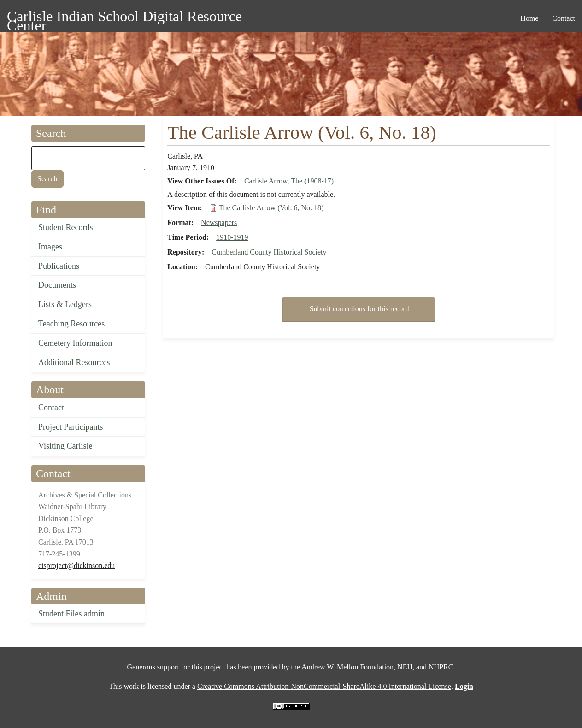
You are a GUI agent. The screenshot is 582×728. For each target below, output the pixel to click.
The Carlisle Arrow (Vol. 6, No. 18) (271, 208)
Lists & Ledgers (65, 304)
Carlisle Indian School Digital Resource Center (124, 18)
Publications (59, 266)
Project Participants (71, 427)
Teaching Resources (71, 324)
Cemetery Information (75, 343)
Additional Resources (74, 362)
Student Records (66, 227)
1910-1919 (232, 237)
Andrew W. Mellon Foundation (347, 667)
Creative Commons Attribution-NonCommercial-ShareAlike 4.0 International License (324, 686)
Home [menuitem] (529, 18)
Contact (51, 408)
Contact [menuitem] (564, 18)
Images (50, 247)
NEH (405, 667)
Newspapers (219, 222)
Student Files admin (71, 614)
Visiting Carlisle (65, 446)
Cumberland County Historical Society (269, 252)
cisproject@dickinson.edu (76, 565)
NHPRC (441, 667)
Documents (57, 285)
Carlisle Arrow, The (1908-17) (289, 181)
